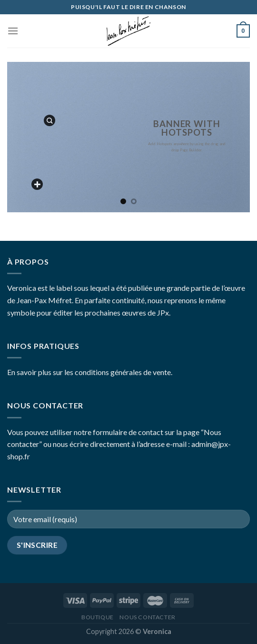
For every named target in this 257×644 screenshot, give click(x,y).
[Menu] (13, 31)
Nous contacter (148, 617)
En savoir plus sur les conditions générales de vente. (90, 372)
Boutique (98, 617)
